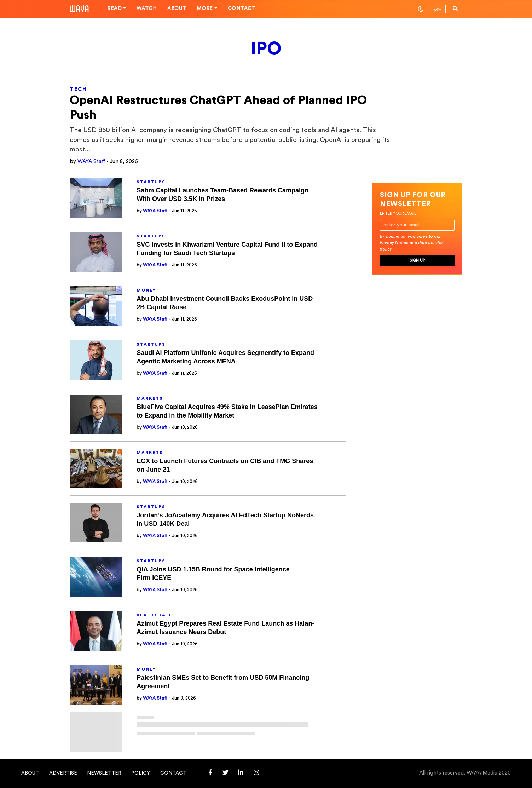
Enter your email (398, 214)
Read (115, 8)
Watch (147, 8)
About (177, 8)
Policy (141, 773)
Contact (242, 8)
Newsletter (104, 773)
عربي (438, 8)
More (205, 8)
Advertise (63, 773)
